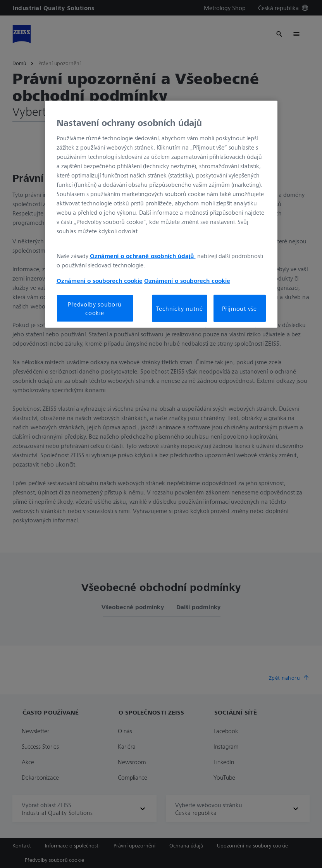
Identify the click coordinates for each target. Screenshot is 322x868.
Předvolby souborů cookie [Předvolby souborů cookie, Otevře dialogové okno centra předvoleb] (95, 308)
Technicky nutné (180, 308)
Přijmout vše (240, 308)
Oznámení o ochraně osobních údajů (143, 255)
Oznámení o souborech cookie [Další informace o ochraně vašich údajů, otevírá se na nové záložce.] (100, 280)
